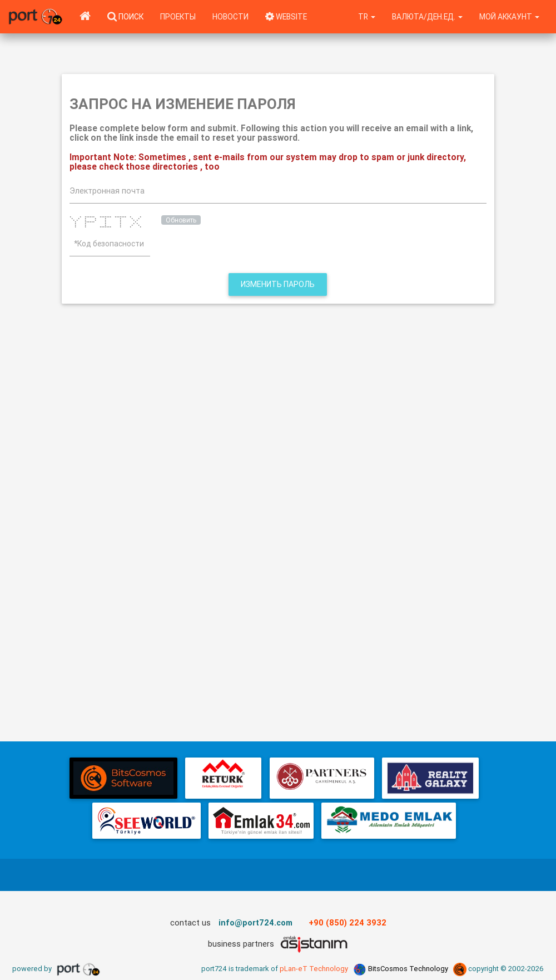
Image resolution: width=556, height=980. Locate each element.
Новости (230, 17)
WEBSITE (286, 17)
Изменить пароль (278, 284)
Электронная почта (107, 190)
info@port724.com (255, 922)
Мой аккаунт (509, 17)
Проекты (178, 17)
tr (367, 17)
